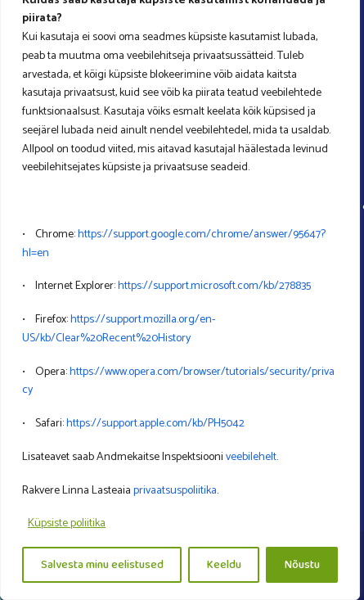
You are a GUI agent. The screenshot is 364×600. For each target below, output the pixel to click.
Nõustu (302, 565)
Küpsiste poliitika (67, 523)
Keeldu (224, 565)
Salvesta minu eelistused (102, 565)
